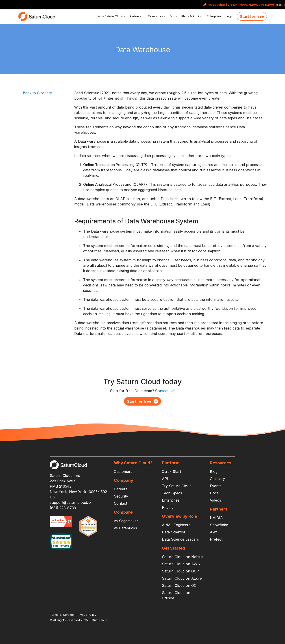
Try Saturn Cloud (177, 486)
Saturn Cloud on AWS (181, 564)
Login (229, 16)
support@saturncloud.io (70, 502)
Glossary (217, 479)
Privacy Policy (86, 615)
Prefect (216, 539)
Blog (214, 472)
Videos (215, 500)
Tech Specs (172, 493)
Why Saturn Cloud (110, 16)
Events (216, 486)
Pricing (168, 507)
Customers (123, 472)
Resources (155, 16)
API (165, 479)
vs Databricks (125, 528)
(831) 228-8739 (63, 508)
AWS (214, 532)
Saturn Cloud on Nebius (183, 557)
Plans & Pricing (191, 16)
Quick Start (171, 472)
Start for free (252, 16)
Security (121, 496)
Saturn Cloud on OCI (180, 585)
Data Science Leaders (180, 539)
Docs (173, 16)
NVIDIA (216, 518)
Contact (121, 503)
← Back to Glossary (35, 93)
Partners (135, 16)
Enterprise (214, 16)
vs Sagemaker (126, 521)
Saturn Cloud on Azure (182, 578)
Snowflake (219, 525)
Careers (121, 489)
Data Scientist (173, 532)
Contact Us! (165, 391)
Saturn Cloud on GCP (180, 571)
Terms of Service (62, 615)
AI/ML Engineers (176, 525)
